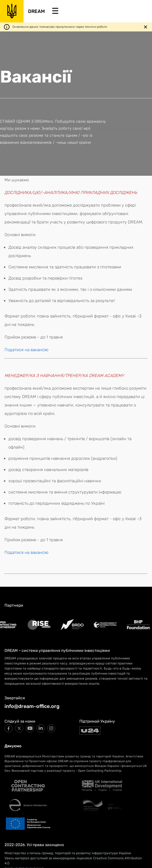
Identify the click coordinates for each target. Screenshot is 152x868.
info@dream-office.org (32, 706)
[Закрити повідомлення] (146, 27)
